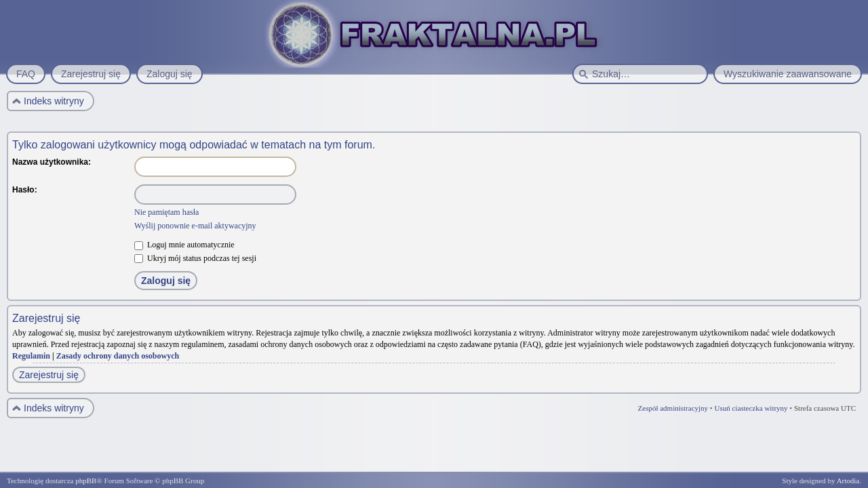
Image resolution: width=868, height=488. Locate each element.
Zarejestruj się (49, 375)
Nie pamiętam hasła (166, 212)
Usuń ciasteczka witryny (751, 408)
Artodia (848, 481)
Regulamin (31, 356)
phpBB (86, 481)
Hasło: (25, 190)
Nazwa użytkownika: (52, 162)
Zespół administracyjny (673, 408)
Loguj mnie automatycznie (184, 245)
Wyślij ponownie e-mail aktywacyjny (195, 226)
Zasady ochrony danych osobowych (118, 356)
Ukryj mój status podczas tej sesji (195, 258)
